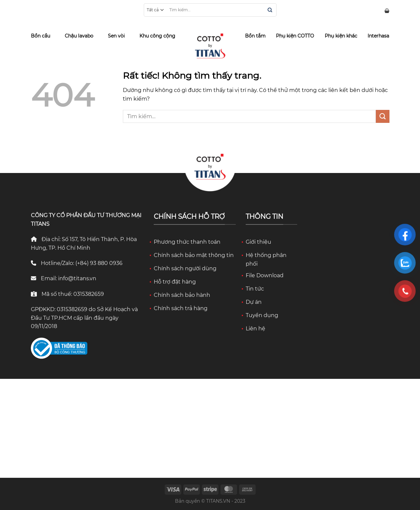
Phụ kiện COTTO (295, 36)
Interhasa (378, 36)
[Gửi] (270, 10)
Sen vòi (116, 36)
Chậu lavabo (79, 36)
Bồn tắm (255, 36)
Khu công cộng (157, 36)
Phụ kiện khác (341, 36)
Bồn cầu (41, 36)
